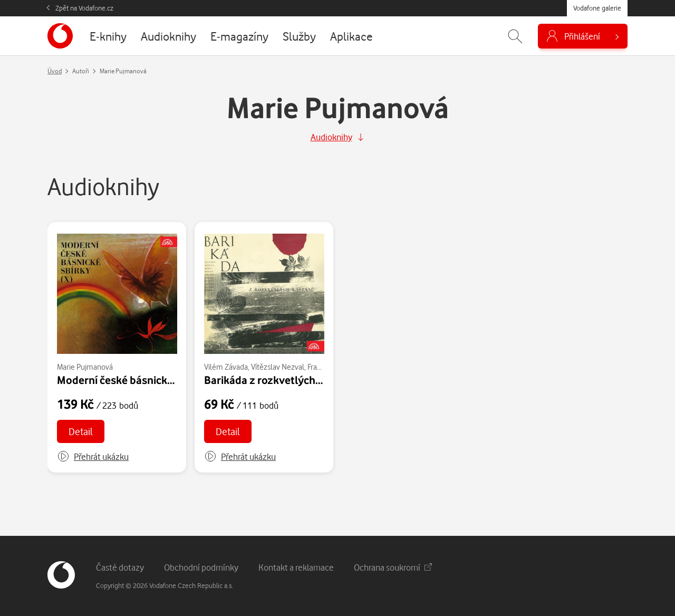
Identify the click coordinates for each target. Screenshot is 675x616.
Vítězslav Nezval (278, 367)
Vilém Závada (226, 367)
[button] (93, 457)
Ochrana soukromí (393, 567)
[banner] (60, 36)
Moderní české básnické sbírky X (135, 380)
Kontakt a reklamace (296, 567)
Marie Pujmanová (85, 367)
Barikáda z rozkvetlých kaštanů (281, 380)
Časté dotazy (120, 567)
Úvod (55, 71)
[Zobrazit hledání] (515, 36)
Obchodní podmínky (201, 567)
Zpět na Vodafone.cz (84, 8)
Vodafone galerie (597, 8)
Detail (81, 431)
